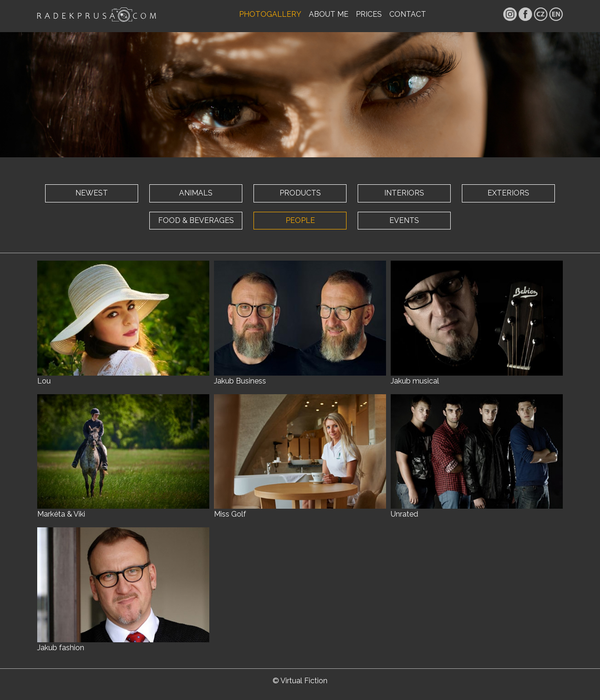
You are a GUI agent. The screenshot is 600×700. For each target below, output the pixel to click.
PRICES (369, 14)
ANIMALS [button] (196, 193)
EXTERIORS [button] (508, 193)
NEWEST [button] (92, 193)
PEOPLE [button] (300, 220)
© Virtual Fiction (300, 681)
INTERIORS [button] (404, 193)
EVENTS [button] (404, 220)
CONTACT (408, 14)
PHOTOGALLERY (270, 14)
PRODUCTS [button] (300, 193)
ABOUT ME (329, 14)
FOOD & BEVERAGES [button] (196, 220)
